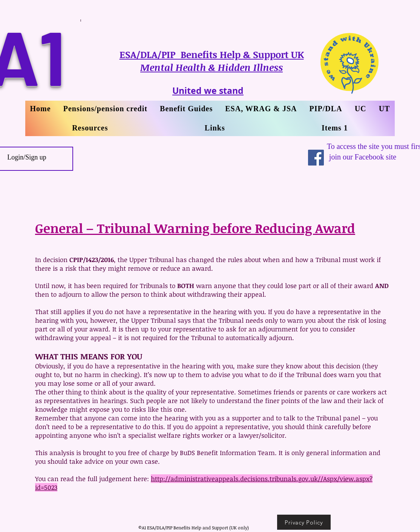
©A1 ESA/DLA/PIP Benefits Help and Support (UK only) (194, 527)
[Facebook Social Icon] (316, 158)
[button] (384, 109)
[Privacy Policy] (304, 522)
